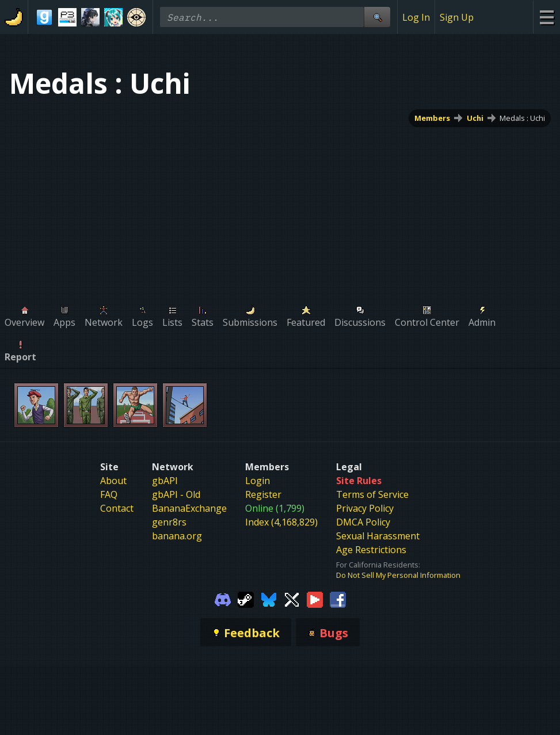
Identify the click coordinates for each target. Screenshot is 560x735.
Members (432, 118)
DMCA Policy (363, 522)
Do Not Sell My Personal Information (398, 575)
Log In (416, 17)
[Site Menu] (546, 17)
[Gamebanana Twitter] (292, 599)
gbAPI (165, 481)
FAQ (109, 494)
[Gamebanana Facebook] (338, 599)
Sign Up (457, 17)
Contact (117, 508)
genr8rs (169, 522)
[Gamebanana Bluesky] (269, 599)
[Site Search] (377, 17)
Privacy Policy (365, 508)
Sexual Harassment (378, 536)
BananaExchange (189, 508)
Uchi (475, 118)
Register (263, 494)
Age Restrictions (371, 550)
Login (258, 481)
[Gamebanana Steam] (246, 599)
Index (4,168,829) (281, 522)
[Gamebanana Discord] (223, 599)
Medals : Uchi (522, 118)
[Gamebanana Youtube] (315, 599)
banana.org (177, 536)
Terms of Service (372, 494)
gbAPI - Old (176, 494)
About (113, 481)
